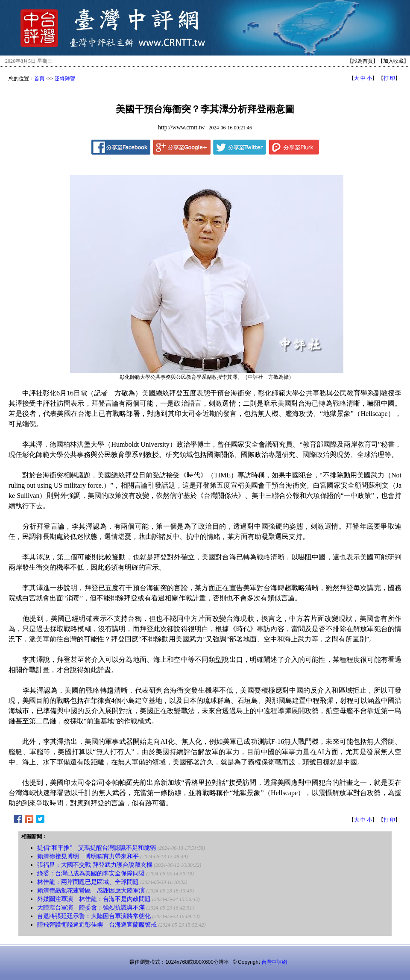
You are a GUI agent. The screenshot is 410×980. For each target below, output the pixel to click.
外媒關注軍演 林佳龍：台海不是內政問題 (94, 899)
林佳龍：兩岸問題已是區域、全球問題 (88, 882)
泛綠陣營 (65, 79)
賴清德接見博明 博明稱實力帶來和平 (88, 856)
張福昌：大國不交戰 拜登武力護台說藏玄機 (95, 865)
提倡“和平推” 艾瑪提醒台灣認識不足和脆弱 (97, 848)
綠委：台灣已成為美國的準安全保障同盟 (91, 873)
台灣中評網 (274, 962)
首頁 (39, 79)
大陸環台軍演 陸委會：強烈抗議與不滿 (91, 908)
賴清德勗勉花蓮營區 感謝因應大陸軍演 (91, 891)
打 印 (389, 78)
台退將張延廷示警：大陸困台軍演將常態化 (94, 916)
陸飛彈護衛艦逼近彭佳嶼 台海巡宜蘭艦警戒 (97, 925)
